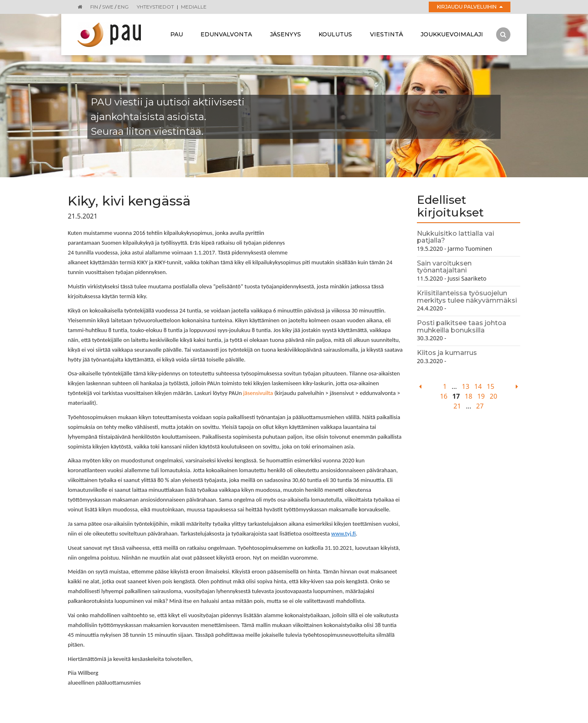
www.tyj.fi (343, 533)
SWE (108, 7)
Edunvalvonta (226, 34)
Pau (177, 34)
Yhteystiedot (155, 7)
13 (465, 386)
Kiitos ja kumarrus (447, 353)
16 (443, 396)
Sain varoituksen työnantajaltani (444, 267)
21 (457, 406)
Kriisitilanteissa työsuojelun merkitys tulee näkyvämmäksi (467, 297)
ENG (123, 7)
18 (468, 396)
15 (490, 386)
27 (480, 406)
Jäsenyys (285, 34)
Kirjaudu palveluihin (470, 7)
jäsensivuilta (258, 393)
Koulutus (335, 34)
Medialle (194, 7)
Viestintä (386, 34)
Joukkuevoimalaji (452, 34)
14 (478, 386)
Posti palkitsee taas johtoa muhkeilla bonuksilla (462, 327)
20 (493, 396)
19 (481, 396)
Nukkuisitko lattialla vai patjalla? (455, 237)
